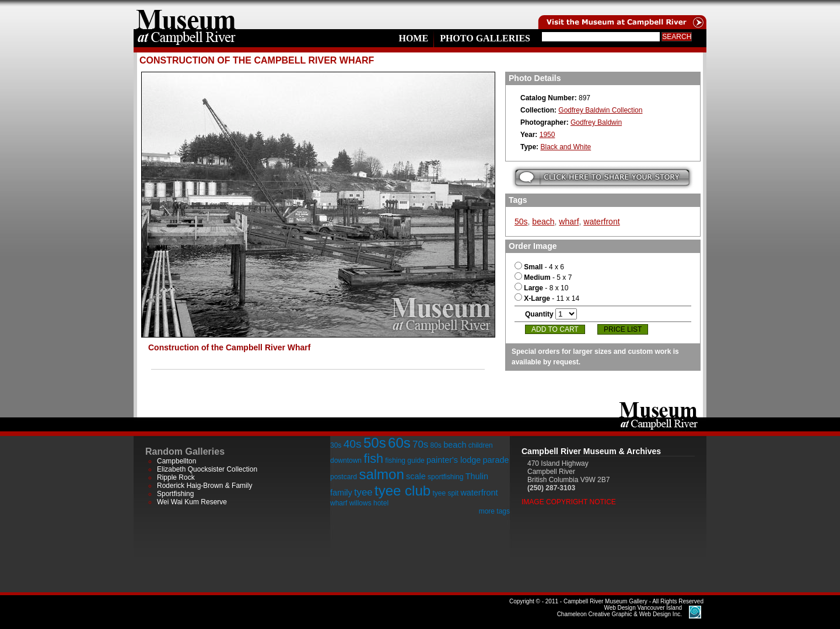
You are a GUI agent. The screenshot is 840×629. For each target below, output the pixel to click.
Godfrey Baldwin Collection (600, 110)
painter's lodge (454, 460)
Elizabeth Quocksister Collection (207, 469)
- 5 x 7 (543, 277)
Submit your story (602, 178)
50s (521, 222)
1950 (547, 135)
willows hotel (369, 503)
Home (413, 38)
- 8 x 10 (541, 288)
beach (543, 222)
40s (353, 444)
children (481, 445)
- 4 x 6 (539, 267)
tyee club (402, 491)
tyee (363, 492)
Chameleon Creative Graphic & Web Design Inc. (619, 611)
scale (416, 476)
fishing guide (405, 461)
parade (496, 460)
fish (373, 458)
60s (399, 443)
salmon (381, 474)
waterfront (601, 222)
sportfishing (445, 477)
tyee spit (445, 493)
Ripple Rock (176, 477)
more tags (494, 511)
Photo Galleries (485, 38)
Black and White (566, 147)
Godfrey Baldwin (596, 122)
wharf (569, 222)
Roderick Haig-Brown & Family (204, 486)
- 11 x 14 (547, 298)
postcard (344, 477)
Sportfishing (175, 494)
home (186, 15)
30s (336, 445)
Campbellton (176, 461)
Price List (623, 329)
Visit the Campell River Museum (621, 15)
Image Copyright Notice (569, 502)
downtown (346, 461)
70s (420, 444)
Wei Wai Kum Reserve (192, 502)
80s (435, 445)
